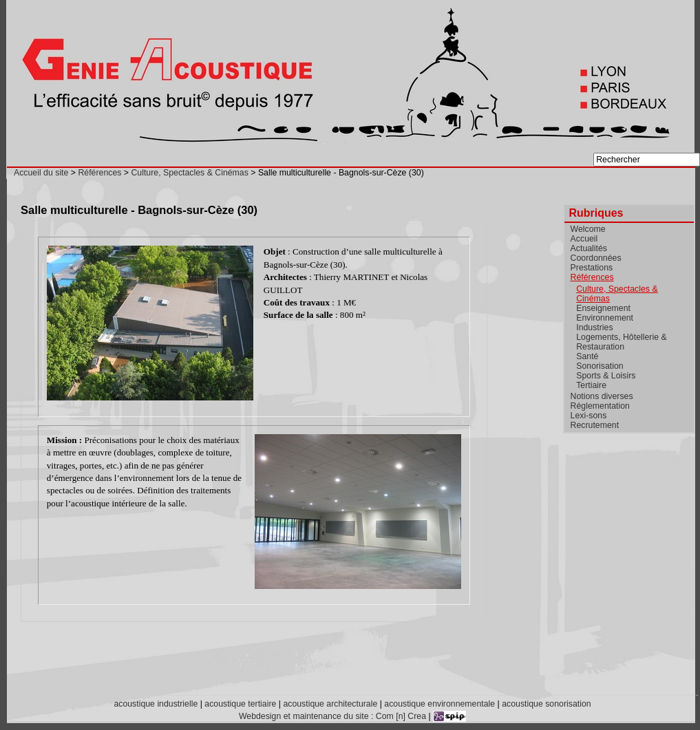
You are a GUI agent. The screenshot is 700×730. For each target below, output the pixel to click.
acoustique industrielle (156, 704)
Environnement (605, 318)
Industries (594, 328)
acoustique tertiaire (240, 704)
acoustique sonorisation (546, 704)
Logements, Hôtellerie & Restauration (621, 342)
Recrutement (595, 425)
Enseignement (603, 308)
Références (99, 173)
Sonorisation (600, 366)
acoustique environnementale (439, 704)
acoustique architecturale (330, 704)
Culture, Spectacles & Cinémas (189, 173)
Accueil (584, 239)
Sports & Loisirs (606, 376)
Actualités (589, 248)
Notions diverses (602, 396)
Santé (587, 356)
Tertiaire (591, 385)
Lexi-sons (589, 416)
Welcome (588, 229)
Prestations (592, 268)
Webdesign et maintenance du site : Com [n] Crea (332, 716)
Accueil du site (41, 173)
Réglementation (600, 406)
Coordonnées (596, 258)
